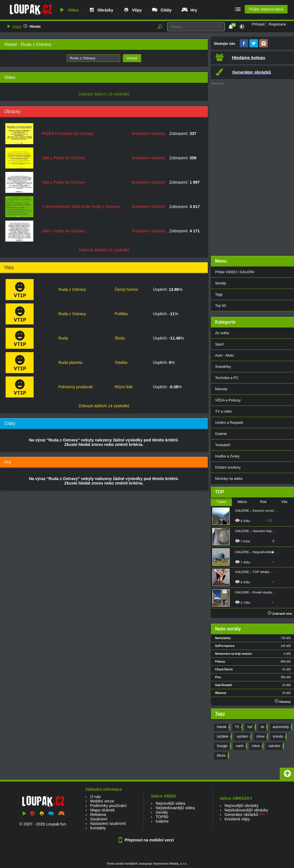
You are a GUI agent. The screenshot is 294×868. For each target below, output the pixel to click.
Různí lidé (123, 387)
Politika (121, 314)
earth (241, 746)
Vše (284, 502)
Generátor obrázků (241, 815)
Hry (189, 10)
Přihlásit (258, 24)
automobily (282, 727)
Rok (263, 502)
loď (251, 727)
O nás (95, 797)
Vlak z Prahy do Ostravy (63, 158)
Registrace (277, 24)
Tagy (220, 714)
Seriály (162, 812)
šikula (222, 756)
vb (264, 727)
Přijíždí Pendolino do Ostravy (68, 134)
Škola (120, 338)
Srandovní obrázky (148, 134)
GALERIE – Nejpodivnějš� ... (257, 552)
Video (69, 10)
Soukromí (99, 819)
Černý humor (126, 289)
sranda (279, 737)
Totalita (121, 362)
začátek (224, 737)
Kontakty (98, 828)
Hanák (223, 727)
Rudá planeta (70, 362)
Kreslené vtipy (237, 819)
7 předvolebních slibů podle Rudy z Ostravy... (82, 207)
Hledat (35, 26)
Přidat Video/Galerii (266, 9)
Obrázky (101, 10)
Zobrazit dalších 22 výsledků (104, 250)
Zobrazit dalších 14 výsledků (104, 406)
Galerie (162, 821)
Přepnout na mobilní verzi (147, 840)
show (262, 737)
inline (257, 746)
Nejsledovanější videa (175, 808)
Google (223, 746)
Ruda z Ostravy (72, 289)
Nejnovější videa (171, 803)
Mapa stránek (102, 810)
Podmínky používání (108, 806)
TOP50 (162, 817)
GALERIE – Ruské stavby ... (256, 592)
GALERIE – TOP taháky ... (254, 572)
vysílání (244, 737)
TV (238, 727)
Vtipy (132, 10)
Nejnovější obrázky (242, 806)
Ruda (63, 338)
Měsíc (242, 502)
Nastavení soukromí (108, 823)
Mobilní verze (102, 801)
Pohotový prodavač (75, 387)
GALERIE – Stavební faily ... (256, 531)
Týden (221, 502)
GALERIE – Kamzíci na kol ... (256, 511)
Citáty (161, 10)
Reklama (98, 815)
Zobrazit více (280, 614)
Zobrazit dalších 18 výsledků (104, 94)
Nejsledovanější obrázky (246, 810)
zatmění (276, 746)
